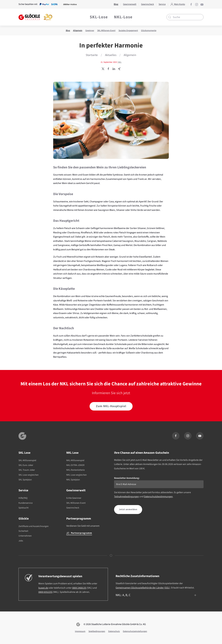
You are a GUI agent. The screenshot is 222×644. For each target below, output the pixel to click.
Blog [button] (116, 4)
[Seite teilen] (103, 69)
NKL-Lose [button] (123, 17)
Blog (68, 31)
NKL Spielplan (73, 480)
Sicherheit (23, 531)
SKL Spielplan (25, 480)
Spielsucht (24, 508)
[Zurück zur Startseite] (35, 17)
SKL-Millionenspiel (27, 460)
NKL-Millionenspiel (75, 460)
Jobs (21, 541)
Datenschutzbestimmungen (158, 497)
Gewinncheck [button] (147, 4)
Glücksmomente (149, 31)
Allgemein (78, 31)
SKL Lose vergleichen (29, 475)
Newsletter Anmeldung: (127, 478)
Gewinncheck (73, 508)
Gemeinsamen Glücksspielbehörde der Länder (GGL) (143, 588)
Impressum (80, 631)
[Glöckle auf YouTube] (202, 4)
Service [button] (162, 4)
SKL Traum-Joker (27, 470)
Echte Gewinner (74, 498)
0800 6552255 (45, 592)
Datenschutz (114, 631)
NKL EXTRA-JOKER (75, 465)
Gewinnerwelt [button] (130, 4)
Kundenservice (26, 503)
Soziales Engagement (128, 31)
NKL (120, 62)
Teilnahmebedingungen (126, 497)
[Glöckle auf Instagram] (197, 4)
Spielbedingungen (97, 631)
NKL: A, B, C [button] (123, 595)
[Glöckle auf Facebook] (191, 4)
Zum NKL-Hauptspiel (111, 406)
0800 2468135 (79, 588)
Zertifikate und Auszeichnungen (34, 526)
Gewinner (90, 31)
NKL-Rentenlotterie (75, 470)
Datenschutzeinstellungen (135, 631)
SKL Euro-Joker (26, 465)
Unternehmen (25, 536)
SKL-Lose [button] (99, 17)
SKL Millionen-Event (106, 31)
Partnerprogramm (79, 533)
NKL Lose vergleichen (76, 475)
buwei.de (43, 588)
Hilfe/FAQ (23, 498)
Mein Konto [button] (178, 4)
